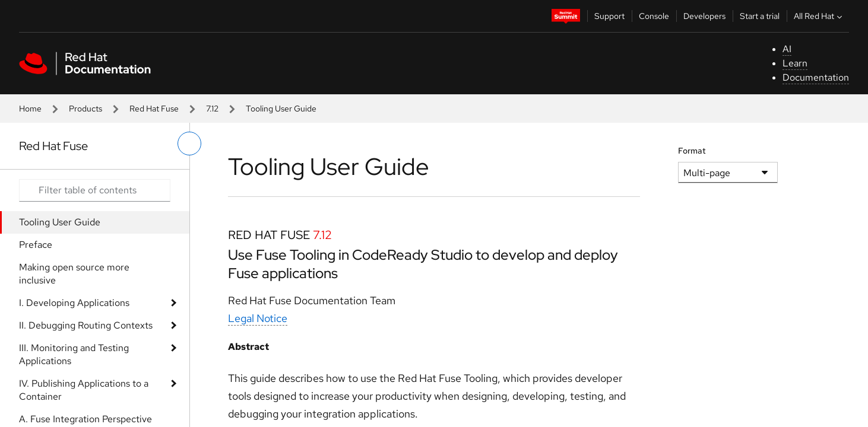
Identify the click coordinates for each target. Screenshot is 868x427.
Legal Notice (258, 318)
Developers (704, 16)
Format (692, 151)
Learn (795, 63)
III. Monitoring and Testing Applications (74, 354)
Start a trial (760, 16)
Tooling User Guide (60, 222)
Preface (36, 245)
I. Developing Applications (74, 303)
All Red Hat (819, 16)
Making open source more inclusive (74, 274)
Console (654, 16)
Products (85, 109)
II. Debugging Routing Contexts (86, 325)
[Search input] (95, 190)
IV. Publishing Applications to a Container (84, 390)
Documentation (816, 77)
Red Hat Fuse (154, 109)
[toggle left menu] (189, 144)
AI (787, 49)
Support (609, 16)
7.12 (212, 109)
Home (30, 109)
